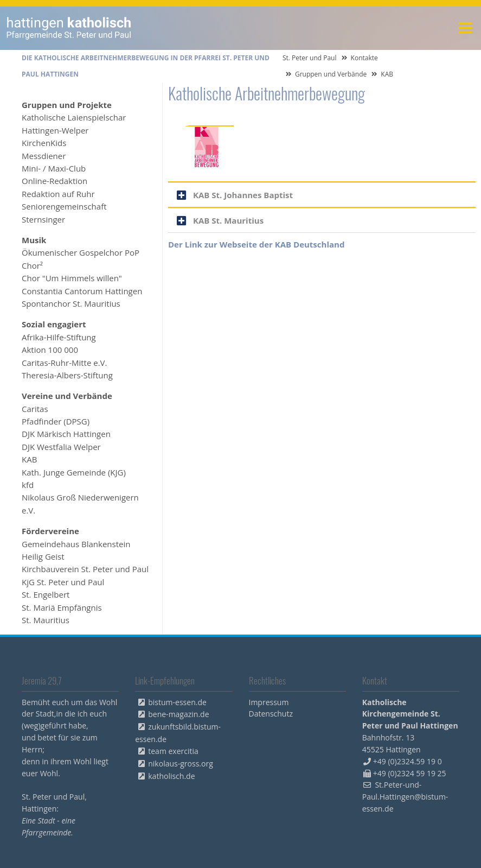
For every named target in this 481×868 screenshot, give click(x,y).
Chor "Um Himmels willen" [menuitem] (72, 278)
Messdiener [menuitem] (44, 156)
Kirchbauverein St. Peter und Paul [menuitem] (85, 569)
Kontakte (364, 58)
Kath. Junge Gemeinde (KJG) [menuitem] (74, 472)
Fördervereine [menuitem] (50, 531)
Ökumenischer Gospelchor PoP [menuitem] (81, 252)
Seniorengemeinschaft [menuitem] (64, 206)
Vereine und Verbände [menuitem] (67, 396)
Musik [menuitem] (34, 240)
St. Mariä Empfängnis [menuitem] (62, 607)
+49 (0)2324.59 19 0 (408, 761)
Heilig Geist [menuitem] (43, 556)
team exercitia (173, 751)
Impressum (269, 702)
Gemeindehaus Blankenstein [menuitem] (76, 544)
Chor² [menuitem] (32, 265)
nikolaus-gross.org (181, 764)
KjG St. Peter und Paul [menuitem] (63, 582)
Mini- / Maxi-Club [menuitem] (54, 168)
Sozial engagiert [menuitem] (54, 324)
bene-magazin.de (178, 714)
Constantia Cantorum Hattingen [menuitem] (82, 291)
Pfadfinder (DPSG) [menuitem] (56, 421)
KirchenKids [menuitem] (44, 143)
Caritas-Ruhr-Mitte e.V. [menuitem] (65, 363)
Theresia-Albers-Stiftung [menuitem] (67, 375)
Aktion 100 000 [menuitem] (50, 350)
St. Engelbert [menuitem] (46, 594)
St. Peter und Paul (310, 58)
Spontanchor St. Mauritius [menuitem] (71, 303)
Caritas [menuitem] (35, 409)
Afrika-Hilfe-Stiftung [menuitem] (59, 337)
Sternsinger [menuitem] (43, 219)
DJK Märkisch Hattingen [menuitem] (66, 434)
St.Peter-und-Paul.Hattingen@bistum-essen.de (405, 797)
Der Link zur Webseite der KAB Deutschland (256, 244)
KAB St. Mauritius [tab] (228, 220)
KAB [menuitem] (29, 459)
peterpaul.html (69, 28)
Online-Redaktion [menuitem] (54, 181)
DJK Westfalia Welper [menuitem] (61, 447)
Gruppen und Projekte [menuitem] (67, 105)
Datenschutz (271, 714)
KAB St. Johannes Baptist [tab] (243, 195)
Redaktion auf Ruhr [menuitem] (58, 194)
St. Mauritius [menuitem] (46, 620)
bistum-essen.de (177, 702)
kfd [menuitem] (28, 485)
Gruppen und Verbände (331, 74)
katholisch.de (171, 776)
